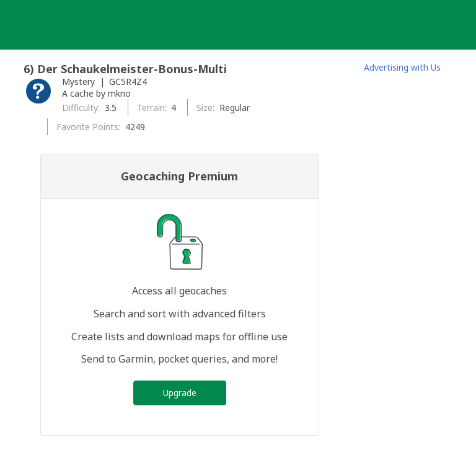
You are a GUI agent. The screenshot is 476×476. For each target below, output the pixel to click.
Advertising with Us (402, 67)
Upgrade (180, 393)
